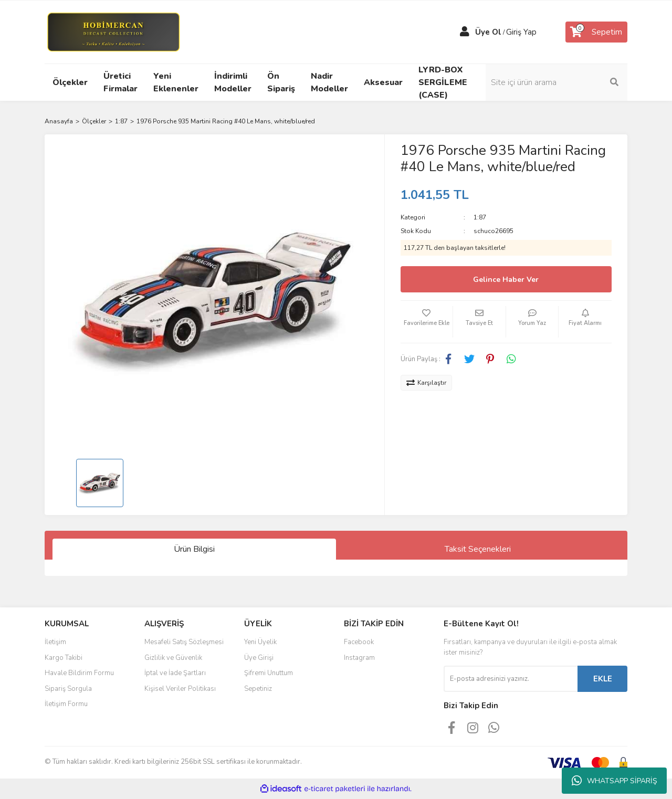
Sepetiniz (258, 689)
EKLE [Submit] (603, 679)
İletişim (55, 642)
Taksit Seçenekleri (478, 549)
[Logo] (113, 31)
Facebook (359, 642)
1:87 (480, 217)
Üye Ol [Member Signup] (488, 32)
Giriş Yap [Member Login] (521, 32)
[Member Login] (465, 32)
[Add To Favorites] (427, 322)
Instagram (359, 658)
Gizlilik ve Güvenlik (173, 658)
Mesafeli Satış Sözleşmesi (184, 642)
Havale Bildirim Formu (79, 673)
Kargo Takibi (64, 658)
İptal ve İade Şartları (175, 673)
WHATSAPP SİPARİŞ (615, 781)
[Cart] (596, 32)
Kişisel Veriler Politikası (180, 689)
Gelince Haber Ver (506, 280)
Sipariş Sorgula (68, 689)
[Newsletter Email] (511, 679)
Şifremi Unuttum (269, 673)
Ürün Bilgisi (194, 549)
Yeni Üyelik (260, 642)
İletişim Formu (66, 704)
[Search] (556, 82)
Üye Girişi (259, 658)
